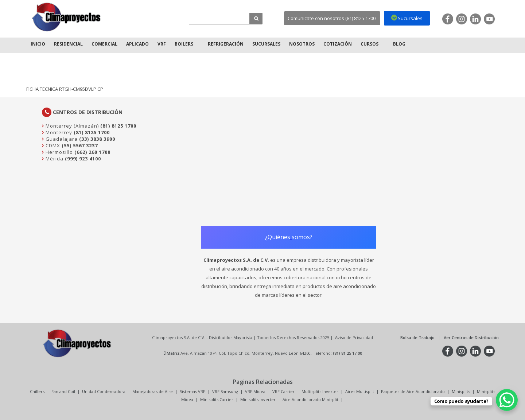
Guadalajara (61, 139)
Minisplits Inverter (258, 399)
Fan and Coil (63, 391)
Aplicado (137, 44)
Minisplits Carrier (217, 399)
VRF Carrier (283, 391)
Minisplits (461, 391)
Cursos (370, 44)
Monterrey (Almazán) (71, 126)
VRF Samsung (225, 391)
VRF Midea (255, 391)
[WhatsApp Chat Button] (507, 400)
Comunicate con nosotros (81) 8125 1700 (332, 18)
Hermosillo (59, 152)
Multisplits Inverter (320, 391)
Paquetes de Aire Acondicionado (413, 391)
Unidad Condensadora (104, 391)
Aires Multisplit (360, 391)
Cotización (338, 44)
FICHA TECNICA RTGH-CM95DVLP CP (65, 89)
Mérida (54, 159)
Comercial (104, 44)
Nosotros (302, 44)
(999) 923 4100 (83, 159)
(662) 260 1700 (92, 152)
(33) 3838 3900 (97, 139)
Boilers (184, 44)
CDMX (52, 145)
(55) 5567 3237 (80, 145)
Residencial (68, 44)
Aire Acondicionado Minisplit (310, 399)
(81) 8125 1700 (118, 126)
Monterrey (58, 132)
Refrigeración (226, 44)
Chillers (37, 391)
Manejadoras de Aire (153, 391)
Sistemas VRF (192, 391)
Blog (399, 44)
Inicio (38, 44)
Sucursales (266, 44)
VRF (162, 44)
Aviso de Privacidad (354, 337)
